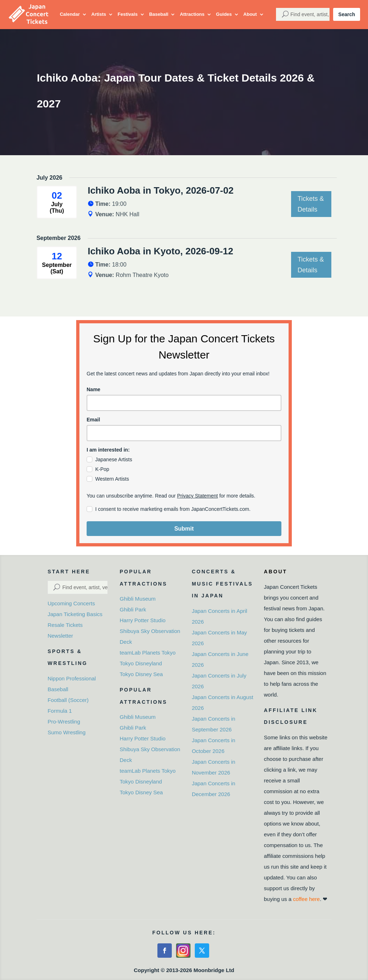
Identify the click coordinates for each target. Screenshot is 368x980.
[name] (184, 403)
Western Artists (112, 479)
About (250, 14)
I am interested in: (108, 450)
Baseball (159, 14)
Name (93, 389)
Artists (99, 14)
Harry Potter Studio (143, 620)
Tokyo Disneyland (141, 663)
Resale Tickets (65, 625)
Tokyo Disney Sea (141, 674)
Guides (224, 14)
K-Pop (102, 469)
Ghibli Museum (138, 599)
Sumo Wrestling (66, 732)
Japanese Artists (114, 459)
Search (347, 14)
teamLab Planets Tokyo (148, 653)
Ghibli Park (133, 609)
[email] (184, 433)
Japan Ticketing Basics (75, 614)
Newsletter (60, 636)
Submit (184, 529)
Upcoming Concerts (71, 603)
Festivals (128, 14)
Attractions (192, 14)
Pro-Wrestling (64, 722)
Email (93, 420)
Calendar (70, 14)
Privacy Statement (198, 496)
